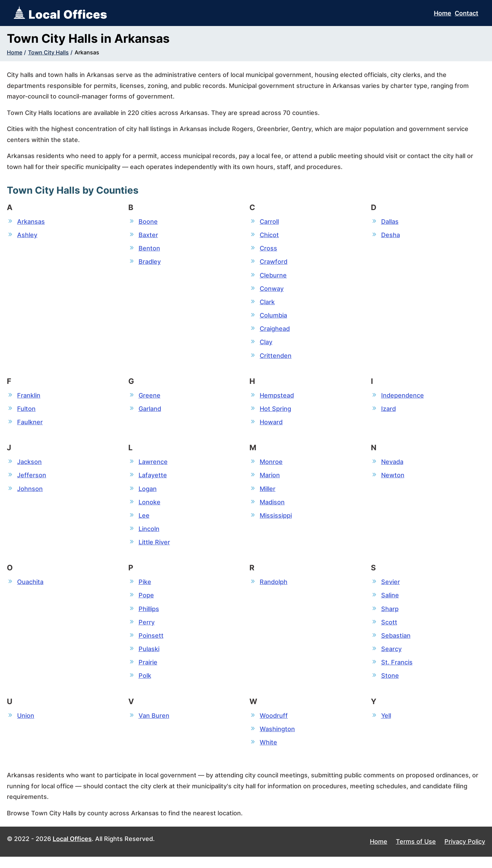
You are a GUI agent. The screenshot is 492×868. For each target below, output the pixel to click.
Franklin (29, 399)
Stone (390, 685)
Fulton (26, 413)
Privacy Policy (465, 853)
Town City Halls (48, 52)
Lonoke (150, 508)
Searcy (391, 658)
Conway (272, 290)
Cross (268, 249)
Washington (277, 740)
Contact (467, 13)
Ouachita (30, 589)
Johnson (30, 494)
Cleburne (273, 277)
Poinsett (151, 644)
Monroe (271, 467)
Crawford (274, 263)
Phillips (149, 617)
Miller (268, 494)
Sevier (391, 589)
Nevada (392, 467)
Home (443, 13)
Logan (148, 494)
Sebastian (396, 644)
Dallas (390, 222)
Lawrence (153, 467)
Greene (150, 399)
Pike (145, 589)
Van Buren (154, 726)
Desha (391, 235)
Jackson (29, 467)
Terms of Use (416, 853)
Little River (154, 549)
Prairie (148, 672)
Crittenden (276, 359)
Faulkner (30, 426)
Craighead (275, 332)
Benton (149, 249)
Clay (266, 345)
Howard (271, 426)
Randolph (274, 589)
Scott (389, 631)
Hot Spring (275, 413)
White (268, 753)
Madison (272, 508)
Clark (267, 304)
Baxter (148, 235)
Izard (389, 413)
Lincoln (149, 536)
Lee (144, 522)
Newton (393, 481)
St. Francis (397, 672)
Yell (386, 726)
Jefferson (32, 481)
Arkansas (87, 52)
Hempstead (277, 399)
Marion (270, 481)
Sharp (390, 617)
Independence (403, 399)
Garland (150, 413)
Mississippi (276, 522)
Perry (147, 631)
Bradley (150, 263)
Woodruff (274, 726)
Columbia (273, 318)
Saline (390, 603)
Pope (146, 603)
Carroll (269, 222)
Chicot (269, 235)
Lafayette (153, 481)
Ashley (27, 235)
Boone (148, 222)
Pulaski (149, 658)
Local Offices (72, 850)
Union (26, 726)
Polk (145, 685)
